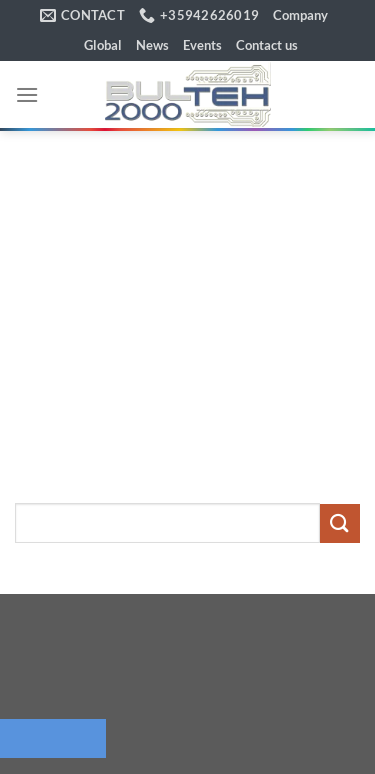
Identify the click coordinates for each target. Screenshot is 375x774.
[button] (27, 94)
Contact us (267, 45)
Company (300, 15)
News (152, 45)
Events (202, 45)
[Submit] (340, 523)
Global (103, 45)
